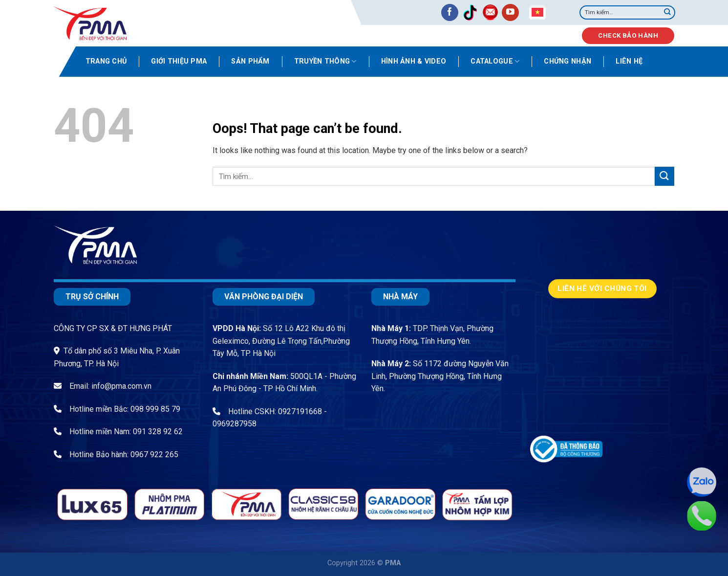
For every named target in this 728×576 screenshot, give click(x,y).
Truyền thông (325, 61)
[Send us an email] (490, 12)
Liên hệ (629, 61)
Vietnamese (537, 12)
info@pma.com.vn (121, 386)
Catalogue (495, 61)
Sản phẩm (250, 61)
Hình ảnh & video (414, 61)
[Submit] (667, 13)
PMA (393, 563)
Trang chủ (106, 61)
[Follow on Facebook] (450, 12)
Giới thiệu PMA (179, 61)
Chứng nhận (567, 61)
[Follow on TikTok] (470, 12)
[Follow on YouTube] (510, 12)
